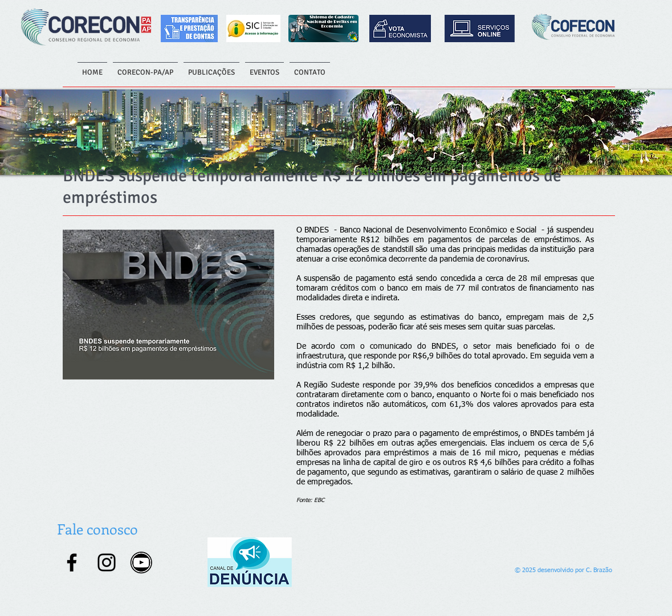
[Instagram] (107, 562)
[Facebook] (72, 562)
